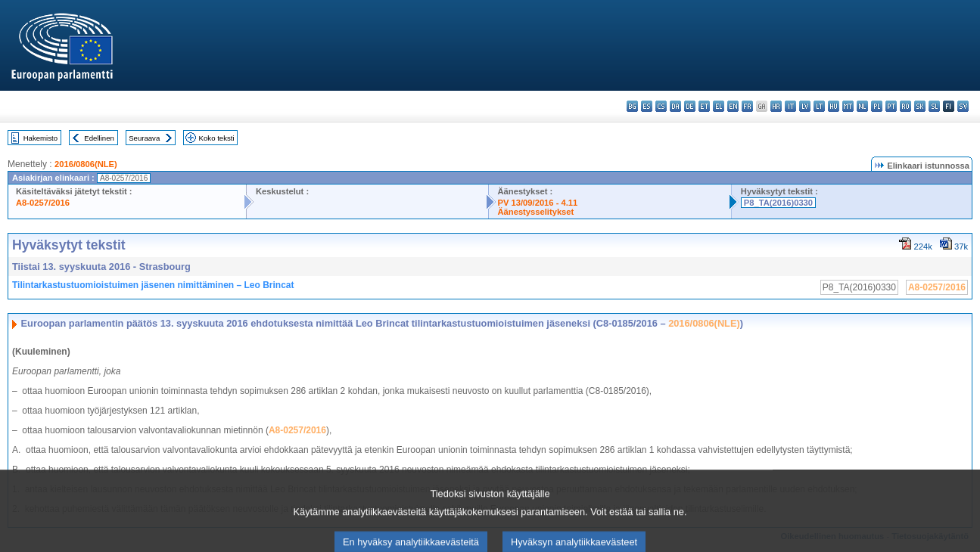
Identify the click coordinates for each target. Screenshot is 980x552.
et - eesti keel (704, 106)
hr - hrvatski (776, 106)
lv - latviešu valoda (805, 106)
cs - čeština (661, 106)
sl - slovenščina (934, 106)
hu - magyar (834, 106)
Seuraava (144, 138)
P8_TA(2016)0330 (778, 203)
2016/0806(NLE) (86, 164)
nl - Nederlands (862, 106)
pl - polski (877, 106)
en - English (733, 106)
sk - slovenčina (920, 106)
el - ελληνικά (719, 106)
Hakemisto (40, 138)
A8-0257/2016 (43, 203)
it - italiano (790, 106)
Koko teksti (217, 138)
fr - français (747, 106)
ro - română (905, 106)
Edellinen (99, 138)
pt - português (891, 106)
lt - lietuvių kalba (819, 106)
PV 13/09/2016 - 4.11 (538, 203)
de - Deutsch (690, 106)
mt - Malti (848, 106)
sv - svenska (963, 106)
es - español (647, 106)
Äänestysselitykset (536, 212)
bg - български (632, 106)
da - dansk (675, 106)
